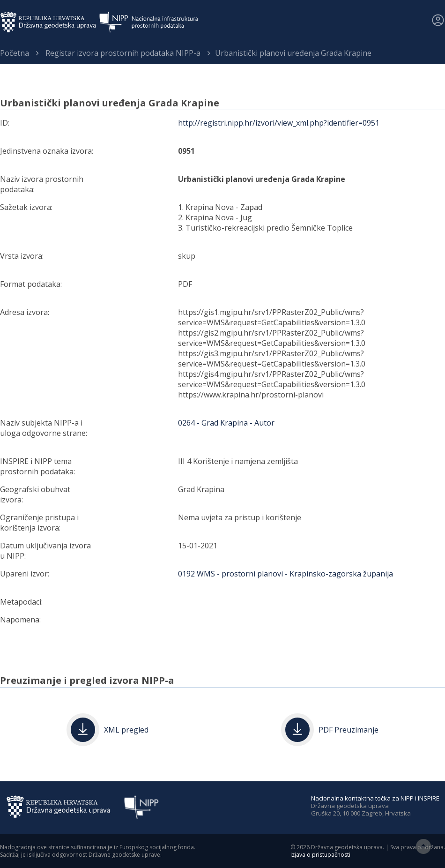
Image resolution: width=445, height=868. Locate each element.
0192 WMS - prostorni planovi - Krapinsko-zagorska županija (286, 574)
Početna (15, 53)
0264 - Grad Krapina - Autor (226, 423)
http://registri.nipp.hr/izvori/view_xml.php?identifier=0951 (279, 123)
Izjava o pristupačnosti (320, 855)
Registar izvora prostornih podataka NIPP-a (123, 53)
